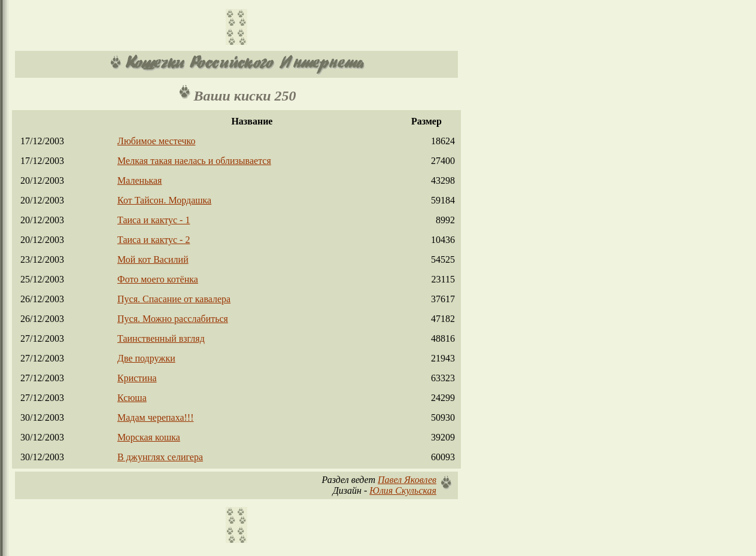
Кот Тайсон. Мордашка (164, 200)
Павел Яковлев (407, 480)
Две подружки (146, 358)
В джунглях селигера (160, 457)
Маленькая (139, 180)
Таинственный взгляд (161, 338)
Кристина (137, 378)
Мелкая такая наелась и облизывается (194, 161)
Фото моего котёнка (158, 279)
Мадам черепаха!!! (155, 417)
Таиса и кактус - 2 (154, 240)
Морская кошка (149, 437)
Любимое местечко (156, 141)
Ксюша (132, 398)
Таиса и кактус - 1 (154, 220)
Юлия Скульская (403, 490)
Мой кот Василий (153, 259)
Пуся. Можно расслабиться (173, 319)
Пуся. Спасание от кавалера (174, 299)
